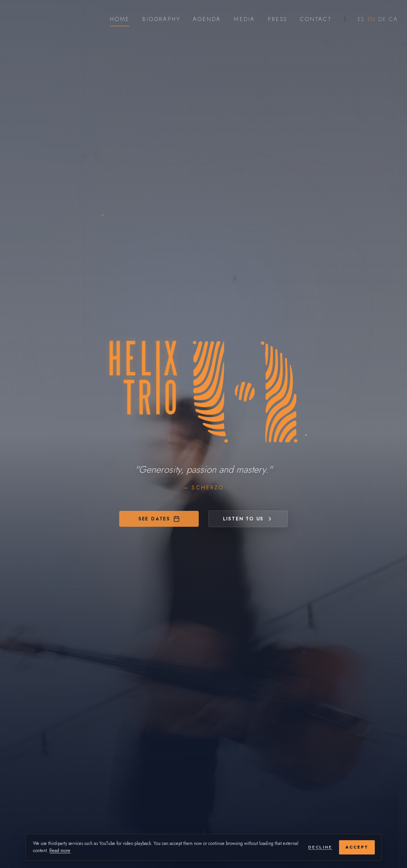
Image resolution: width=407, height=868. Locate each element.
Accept (357, 847)
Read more (60, 851)
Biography (161, 19)
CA (393, 19)
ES (361, 19)
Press (278, 19)
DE (382, 19)
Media (244, 19)
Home (120, 19)
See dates (159, 519)
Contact (316, 19)
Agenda (207, 19)
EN (372, 19)
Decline (320, 847)
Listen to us (248, 519)
